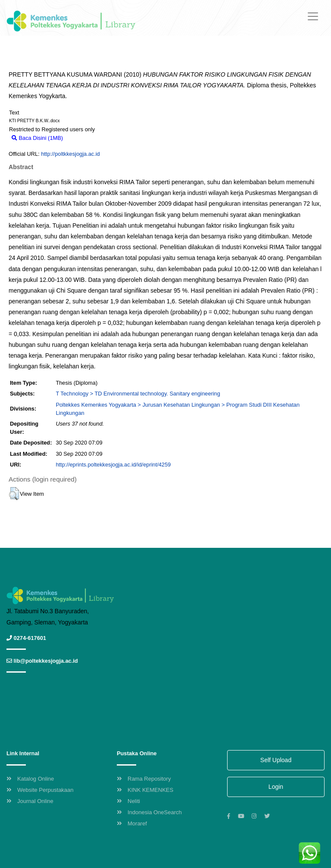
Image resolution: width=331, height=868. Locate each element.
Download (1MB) (88, 138)
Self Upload (276, 760)
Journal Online (30, 801)
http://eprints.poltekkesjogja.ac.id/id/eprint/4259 (113, 465)
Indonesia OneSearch (149, 812)
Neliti (128, 801)
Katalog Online (30, 779)
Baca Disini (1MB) (37, 138)
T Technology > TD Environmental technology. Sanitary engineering (138, 394)
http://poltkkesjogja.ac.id (70, 154)
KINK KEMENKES (145, 790)
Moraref (132, 823)
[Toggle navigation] (313, 16)
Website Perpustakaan (40, 790)
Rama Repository (144, 779)
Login (276, 787)
